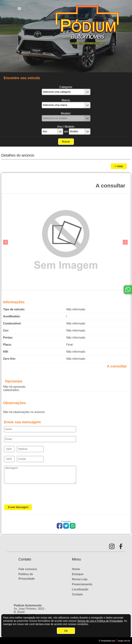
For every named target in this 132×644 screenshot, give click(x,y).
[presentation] (31, 495)
